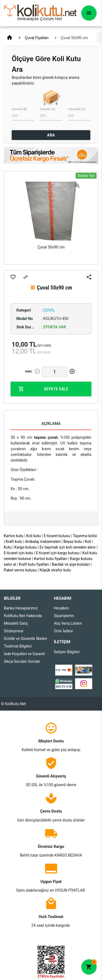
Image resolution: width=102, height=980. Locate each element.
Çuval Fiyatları (37, 38)
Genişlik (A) (47, 109)
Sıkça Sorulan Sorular (22, 661)
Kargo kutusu (26, 547)
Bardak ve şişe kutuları (71, 564)
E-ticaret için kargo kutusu (58, 553)
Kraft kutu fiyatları (34, 564)
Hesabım (61, 608)
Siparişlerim (64, 616)
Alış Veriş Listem (68, 623)
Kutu (8, 547)
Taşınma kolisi (85, 536)
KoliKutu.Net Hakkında (23, 616)
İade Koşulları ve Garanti (24, 654)
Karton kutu (14, 536)
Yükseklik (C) (77, 109)
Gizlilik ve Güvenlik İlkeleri (25, 639)
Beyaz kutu (73, 542)
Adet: (29, 371)
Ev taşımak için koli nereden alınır (68, 547)
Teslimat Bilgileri (18, 646)
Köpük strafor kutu (55, 570)
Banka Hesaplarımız (21, 608)
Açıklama (51, 424)
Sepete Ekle (43, 389)
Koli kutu (33, 536)
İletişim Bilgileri (67, 652)
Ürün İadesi (63, 631)
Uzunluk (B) (19, 109)
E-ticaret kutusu (57, 536)
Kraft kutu (14, 542)
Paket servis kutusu (20, 570)
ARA (51, 135)
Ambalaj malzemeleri (43, 542)
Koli (88, 542)
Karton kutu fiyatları (51, 559)
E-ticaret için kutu (18, 553)
